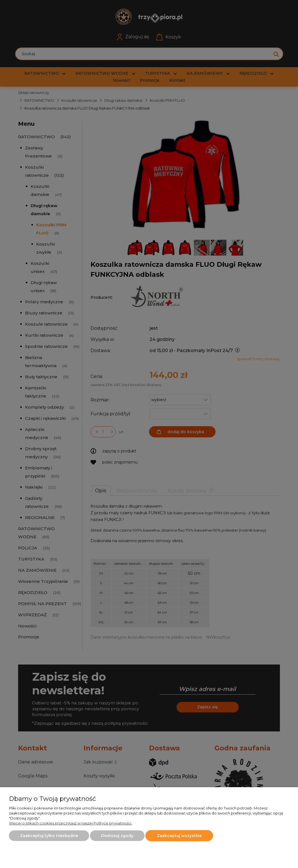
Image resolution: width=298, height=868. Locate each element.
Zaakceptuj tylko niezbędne (49, 836)
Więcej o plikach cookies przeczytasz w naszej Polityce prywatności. (70, 823)
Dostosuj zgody (117, 836)
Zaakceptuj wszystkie (179, 836)
